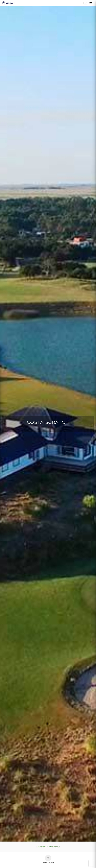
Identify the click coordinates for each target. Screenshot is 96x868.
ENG (85, 3)
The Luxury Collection (48, 859)
